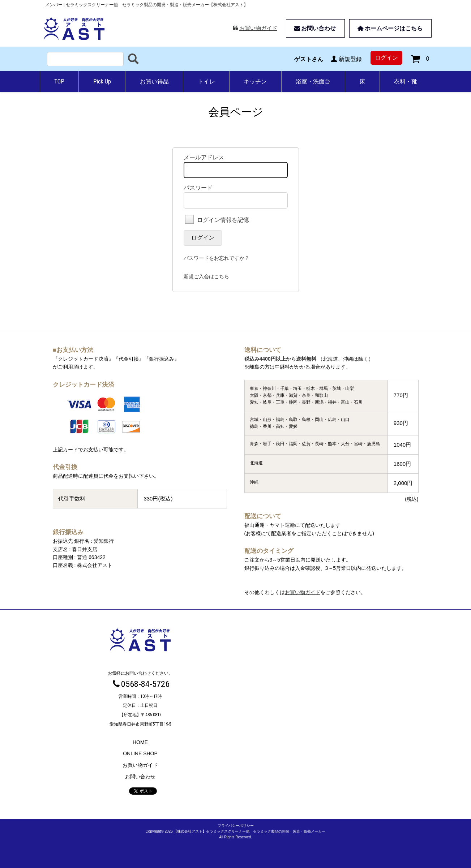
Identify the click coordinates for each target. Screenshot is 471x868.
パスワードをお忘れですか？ (217, 258)
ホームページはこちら (389, 28)
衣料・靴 (406, 81)
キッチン (255, 81)
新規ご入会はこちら (206, 276)
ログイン (386, 58)
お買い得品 (154, 81)
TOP (59, 81)
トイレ (206, 81)
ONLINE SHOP (140, 753)
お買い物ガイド (254, 28)
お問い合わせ (314, 28)
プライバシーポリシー (236, 826)
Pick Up (102, 81)
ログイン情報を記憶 (217, 220)
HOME (140, 742)
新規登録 (345, 59)
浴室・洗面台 (313, 81)
